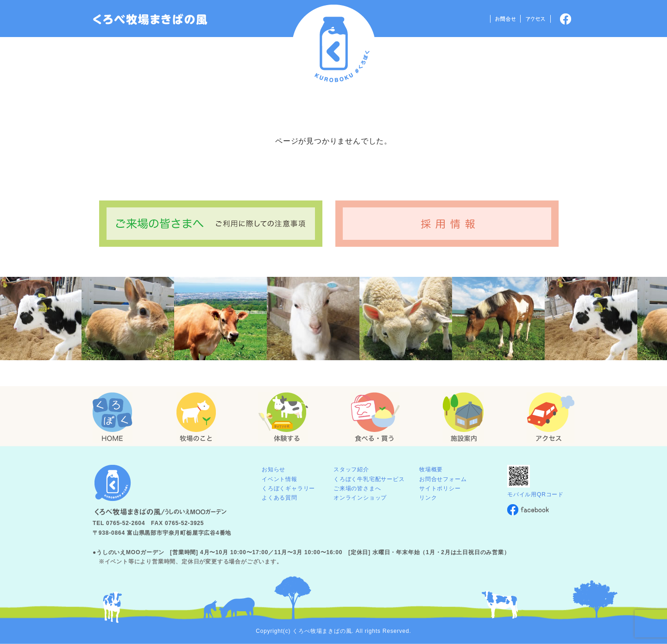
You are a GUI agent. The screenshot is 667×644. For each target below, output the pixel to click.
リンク (428, 498)
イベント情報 (280, 479)
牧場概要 (431, 469)
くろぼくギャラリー (288, 488)
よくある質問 (280, 498)
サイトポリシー (440, 488)
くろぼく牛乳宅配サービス (369, 479)
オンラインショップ (360, 498)
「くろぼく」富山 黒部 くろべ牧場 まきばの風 (150, 19)
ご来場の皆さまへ (357, 488)
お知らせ (274, 469)
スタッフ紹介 (351, 469)
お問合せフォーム (443, 479)
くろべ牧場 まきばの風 (334, 47)
